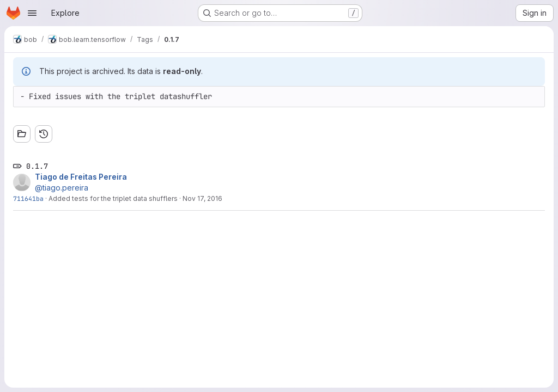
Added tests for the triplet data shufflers (113, 198)
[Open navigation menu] (32, 13)
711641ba (28, 198)
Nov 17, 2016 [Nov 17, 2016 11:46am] (202, 198)
